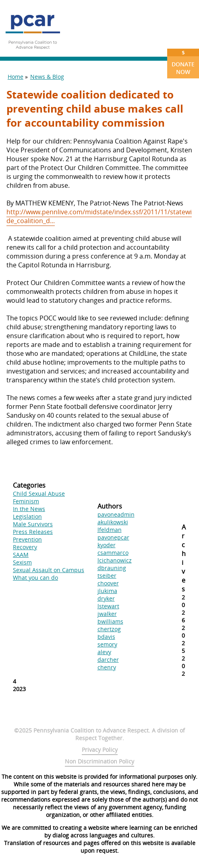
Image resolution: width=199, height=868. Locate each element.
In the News (29, 509)
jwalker (107, 614)
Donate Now (183, 62)
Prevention (27, 539)
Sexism (22, 562)
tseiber (107, 576)
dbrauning (112, 568)
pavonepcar (113, 537)
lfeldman (110, 530)
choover (108, 583)
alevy (104, 652)
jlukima (107, 591)
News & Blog (47, 77)
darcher (108, 660)
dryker (106, 598)
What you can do (35, 578)
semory (107, 644)
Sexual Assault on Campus (49, 570)
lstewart (108, 606)
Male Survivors (33, 524)
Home (16, 77)
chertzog (109, 629)
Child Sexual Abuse (39, 494)
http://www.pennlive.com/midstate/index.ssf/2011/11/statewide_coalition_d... (99, 216)
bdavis (106, 637)
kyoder (107, 545)
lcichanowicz (115, 560)
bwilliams (110, 621)
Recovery (25, 547)
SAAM (21, 555)
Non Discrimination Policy (99, 761)
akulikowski (113, 522)
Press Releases (33, 532)
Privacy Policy (100, 750)
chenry (107, 667)
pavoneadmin (116, 514)
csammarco (113, 553)
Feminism (26, 501)
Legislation (27, 516)
